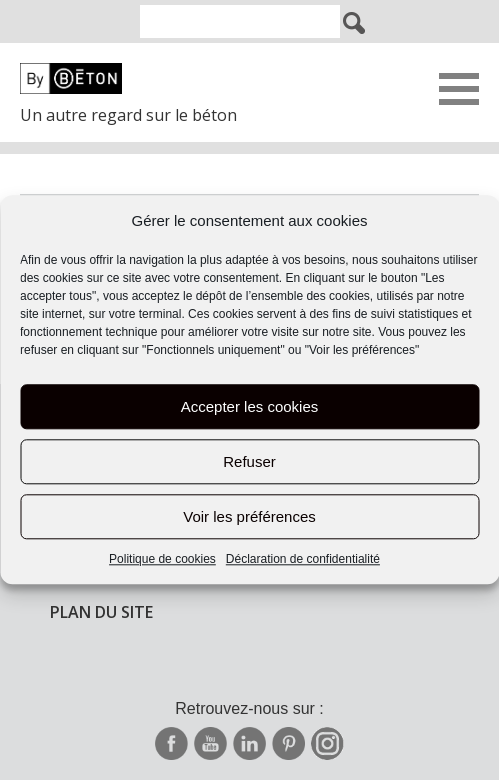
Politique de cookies (162, 560)
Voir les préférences (249, 516)
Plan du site (101, 612)
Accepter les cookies (250, 406)
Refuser (249, 461)
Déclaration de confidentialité (303, 560)
